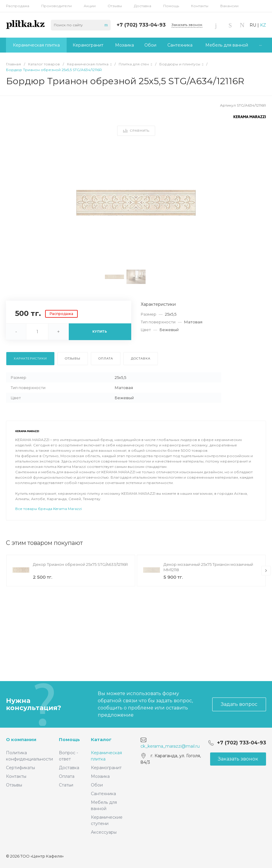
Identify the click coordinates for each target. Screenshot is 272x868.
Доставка (143, 6)
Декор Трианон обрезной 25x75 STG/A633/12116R (80, 581)
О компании (21, 739)
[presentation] (266, 587)
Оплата (67, 776)
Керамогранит (106, 768)
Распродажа (18, 6)
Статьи (66, 785)
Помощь (171, 6)
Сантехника (103, 794)
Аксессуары (104, 832)
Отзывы (115, 6)
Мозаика (100, 776)
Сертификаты (20, 768)
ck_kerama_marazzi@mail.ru (170, 746)
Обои (97, 785)
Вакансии (229, 6)
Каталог (101, 739)
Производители (56, 6)
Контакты (200, 6)
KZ (263, 25)
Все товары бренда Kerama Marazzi (49, 525)
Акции (90, 6)
